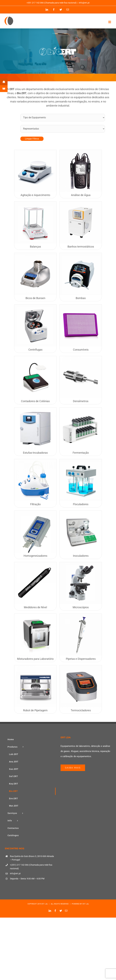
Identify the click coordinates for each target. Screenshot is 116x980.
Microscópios (81, 607)
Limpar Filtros (32, 139)
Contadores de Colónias (35, 401)
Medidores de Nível (35, 607)
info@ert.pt (84, 3)
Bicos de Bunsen (35, 298)
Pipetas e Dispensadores (81, 659)
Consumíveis (81, 350)
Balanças (35, 247)
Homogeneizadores (35, 556)
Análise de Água (81, 195)
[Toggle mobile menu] (110, 22)
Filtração (35, 504)
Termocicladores (81, 710)
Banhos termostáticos (81, 247)
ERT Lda (44, 904)
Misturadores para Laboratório (35, 659)
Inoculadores (81, 556)
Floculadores (81, 504)
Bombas (81, 298)
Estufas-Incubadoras (35, 453)
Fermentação (81, 453)
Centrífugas (35, 350)
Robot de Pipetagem (35, 710)
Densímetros (81, 401)
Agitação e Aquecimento (35, 195)
